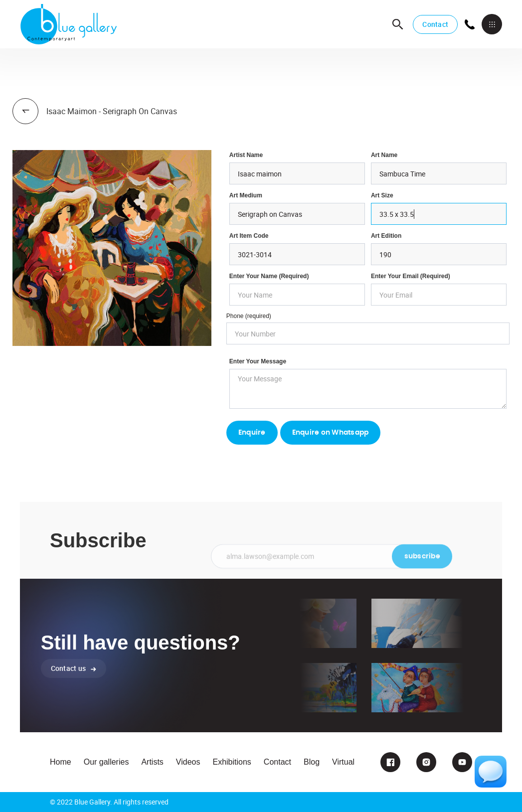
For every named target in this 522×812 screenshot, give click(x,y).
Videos (188, 762)
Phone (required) (249, 316)
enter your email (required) (411, 276)
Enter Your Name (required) (269, 276)
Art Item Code (249, 236)
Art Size (382, 195)
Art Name (384, 155)
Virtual (343, 762)
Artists (152, 762)
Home (61, 762)
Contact (435, 24)
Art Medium (246, 195)
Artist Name (246, 155)
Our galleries (106, 762)
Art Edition (386, 236)
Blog (312, 762)
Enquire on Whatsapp (331, 433)
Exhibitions (232, 762)
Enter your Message (258, 361)
